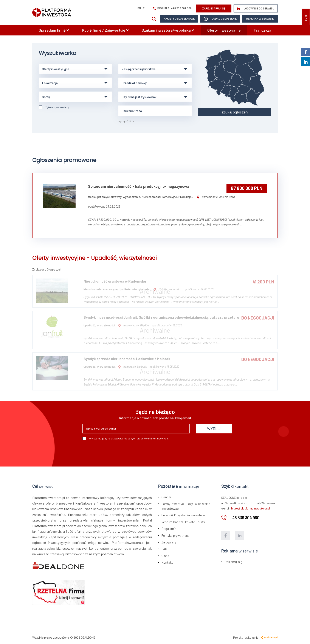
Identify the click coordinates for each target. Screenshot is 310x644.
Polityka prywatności (176, 535)
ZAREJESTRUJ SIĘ (214, 8)
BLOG (306, 18)
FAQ (164, 549)
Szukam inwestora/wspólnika (168, 30)
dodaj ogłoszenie (220, 19)
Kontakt (167, 562)
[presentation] (115, 452)
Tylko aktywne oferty (54, 107)
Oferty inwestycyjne (224, 30)
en (139, 8)
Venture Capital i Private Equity (183, 522)
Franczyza (263, 30)
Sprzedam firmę (54, 30)
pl (145, 8)
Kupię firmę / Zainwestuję (105, 30)
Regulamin (169, 529)
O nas (165, 556)
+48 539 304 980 (181, 8)
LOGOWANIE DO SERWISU (256, 8)
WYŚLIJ (214, 428)
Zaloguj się (169, 542)
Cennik (166, 497)
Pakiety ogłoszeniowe (179, 18)
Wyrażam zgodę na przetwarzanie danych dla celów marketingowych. (126, 438)
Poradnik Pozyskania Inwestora (183, 515)
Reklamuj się (233, 562)
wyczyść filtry (126, 121)
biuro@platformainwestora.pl (250, 508)
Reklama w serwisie (260, 18)
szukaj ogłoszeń (235, 112)
